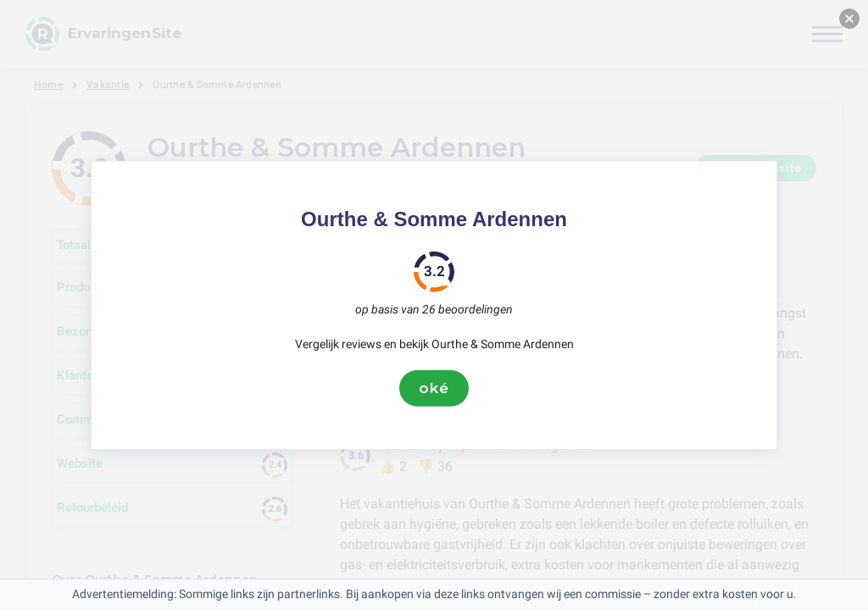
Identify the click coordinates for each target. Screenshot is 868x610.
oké (434, 388)
